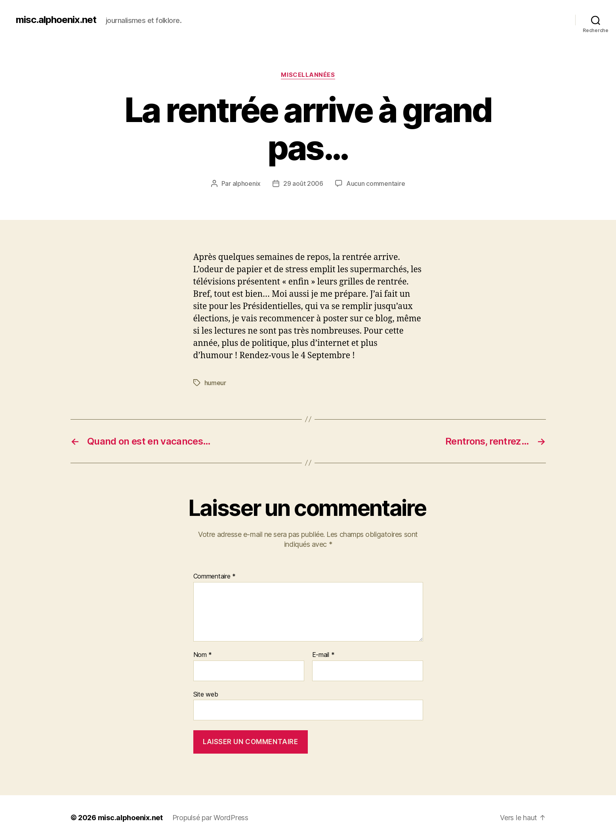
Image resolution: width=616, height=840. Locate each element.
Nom (203, 655)
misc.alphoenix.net (56, 20)
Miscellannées (308, 75)
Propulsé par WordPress (210, 818)
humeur (215, 383)
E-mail (323, 655)
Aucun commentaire (376, 183)
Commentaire (215, 577)
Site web (206, 694)
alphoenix (247, 183)
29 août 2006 (303, 183)
